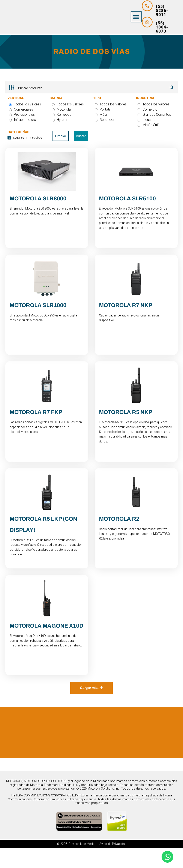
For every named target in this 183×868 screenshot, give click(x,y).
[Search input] (92, 87)
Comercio (148, 109)
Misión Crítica (150, 125)
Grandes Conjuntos (154, 115)
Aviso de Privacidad (113, 864)
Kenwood (62, 115)
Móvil (101, 115)
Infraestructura (22, 120)
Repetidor (105, 120)
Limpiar (61, 136)
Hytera (59, 120)
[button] (165, 17)
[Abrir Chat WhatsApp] (167, 857)
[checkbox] (27, 138)
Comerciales (21, 109)
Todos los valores (25, 104)
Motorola (61, 109)
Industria (146, 120)
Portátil (103, 109)
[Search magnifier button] (172, 87)
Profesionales (22, 115)
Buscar (81, 136)
